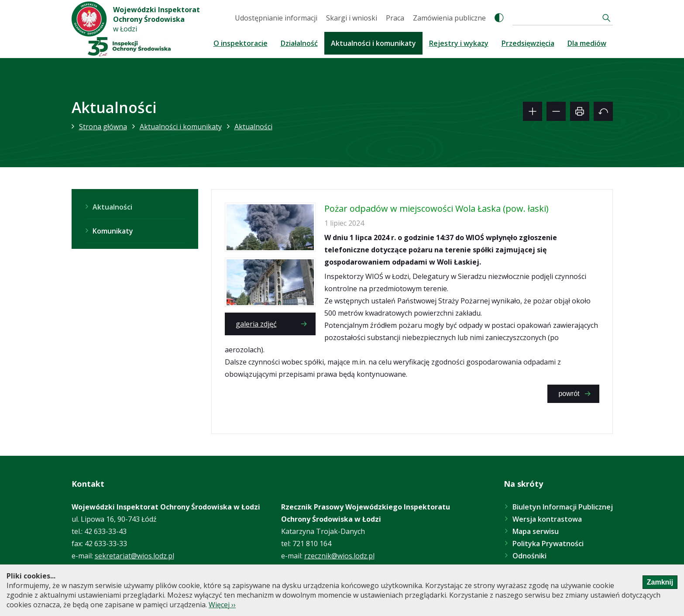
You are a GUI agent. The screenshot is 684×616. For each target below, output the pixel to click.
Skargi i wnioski (352, 18)
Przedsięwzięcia (528, 43)
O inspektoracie (241, 43)
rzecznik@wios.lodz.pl (339, 556)
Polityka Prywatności (548, 544)
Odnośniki (529, 556)
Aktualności (253, 127)
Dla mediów (587, 43)
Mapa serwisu (536, 531)
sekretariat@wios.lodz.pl (134, 556)
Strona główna (103, 127)
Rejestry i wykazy (459, 43)
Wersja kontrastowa (547, 519)
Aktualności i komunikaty (373, 43)
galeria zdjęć (256, 324)
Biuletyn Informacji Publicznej (563, 507)
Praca (395, 18)
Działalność (299, 43)
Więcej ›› (222, 605)
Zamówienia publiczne (449, 18)
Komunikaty (113, 231)
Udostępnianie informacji (276, 18)
